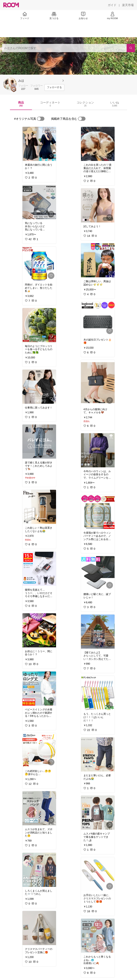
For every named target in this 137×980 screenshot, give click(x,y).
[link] (39, 144)
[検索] (131, 48)
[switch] (41, 119)
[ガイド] (112, 5)
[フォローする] (54, 88)
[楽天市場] (128, 5)
